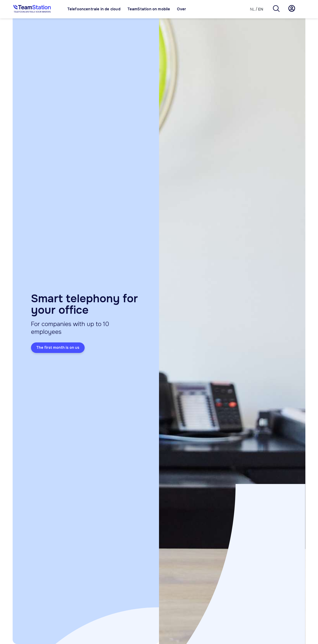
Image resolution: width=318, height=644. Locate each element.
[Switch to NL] (252, 9)
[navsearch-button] (276, 9)
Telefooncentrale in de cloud (94, 9)
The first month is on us (58, 349)
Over (181, 9)
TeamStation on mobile (149, 9)
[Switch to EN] (261, 9)
